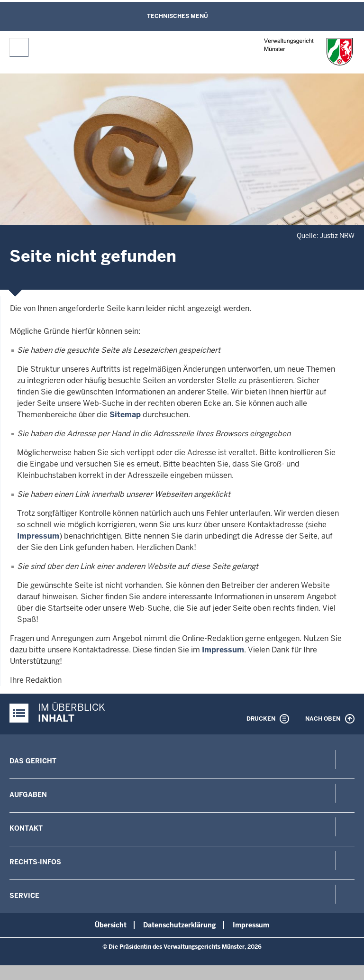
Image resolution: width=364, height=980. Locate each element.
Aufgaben (28, 795)
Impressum (38, 536)
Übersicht (111, 925)
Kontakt (26, 828)
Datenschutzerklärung (180, 925)
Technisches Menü (177, 16)
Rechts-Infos (35, 862)
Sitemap (125, 415)
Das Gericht (33, 761)
